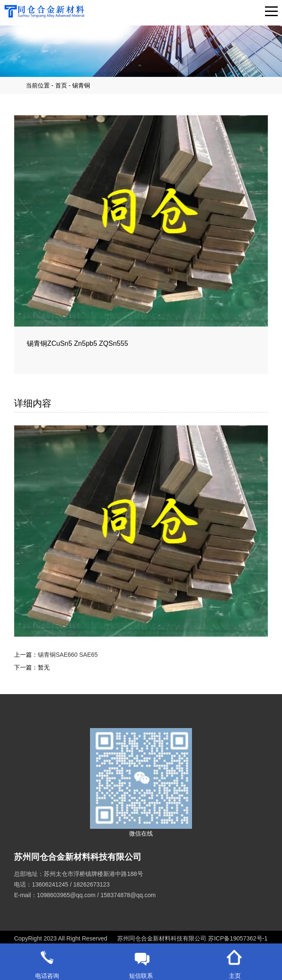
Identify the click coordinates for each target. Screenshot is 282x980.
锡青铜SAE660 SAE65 (68, 655)
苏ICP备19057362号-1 (238, 938)
